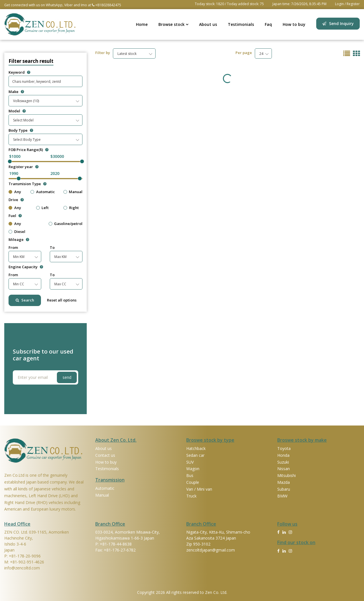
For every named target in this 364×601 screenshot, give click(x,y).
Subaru (284, 489)
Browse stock (173, 24)
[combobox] (45, 101)
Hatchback (196, 448)
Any (18, 192)
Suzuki (283, 462)
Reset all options (62, 300)
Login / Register (347, 4)
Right (74, 208)
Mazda (284, 482)
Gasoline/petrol (68, 224)
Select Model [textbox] (23, 120)
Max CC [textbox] (60, 284)
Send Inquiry (341, 23)
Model (17, 111)
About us (208, 24)
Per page (244, 53)
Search (25, 300)
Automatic (45, 192)
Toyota (284, 448)
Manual (76, 192)
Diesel (20, 232)
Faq (268, 24)
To (52, 248)
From (13, 248)
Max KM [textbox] (60, 257)
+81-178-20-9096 (25, 556)
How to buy (294, 24)
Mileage (19, 240)
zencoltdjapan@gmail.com (211, 550)
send (67, 377)
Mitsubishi (287, 475)
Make (16, 92)
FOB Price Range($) (28, 150)
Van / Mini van (199, 489)
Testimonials (241, 24)
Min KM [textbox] (19, 257)
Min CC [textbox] (19, 284)
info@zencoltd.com (22, 568)
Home (142, 24)
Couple (193, 482)
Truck (191, 496)
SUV (190, 462)
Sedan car (195, 455)
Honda (283, 455)
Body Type (21, 130)
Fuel (15, 216)
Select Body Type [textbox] (27, 140)
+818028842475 (106, 5)
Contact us (105, 455)
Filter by (103, 53)
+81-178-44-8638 (116, 544)
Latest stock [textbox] (127, 54)
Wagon (193, 469)
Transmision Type (27, 184)
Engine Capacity (26, 267)
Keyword (19, 72)
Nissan (284, 469)
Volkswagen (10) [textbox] (26, 101)
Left (45, 208)
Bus (190, 475)
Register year (23, 167)
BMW (282, 496)
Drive (16, 200)
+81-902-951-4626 (27, 562)
